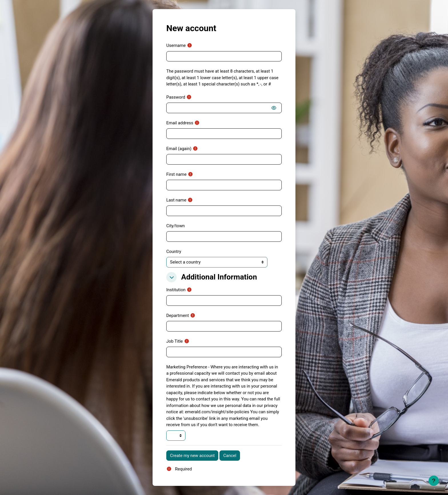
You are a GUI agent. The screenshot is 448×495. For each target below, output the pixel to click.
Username (176, 45)
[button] (171, 277)
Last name (176, 200)
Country (174, 252)
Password (176, 97)
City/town (175, 226)
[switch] (275, 108)
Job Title (175, 341)
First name (176, 174)
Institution (176, 290)
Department (178, 316)
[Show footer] (434, 481)
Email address (180, 123)
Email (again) (179, 149)
